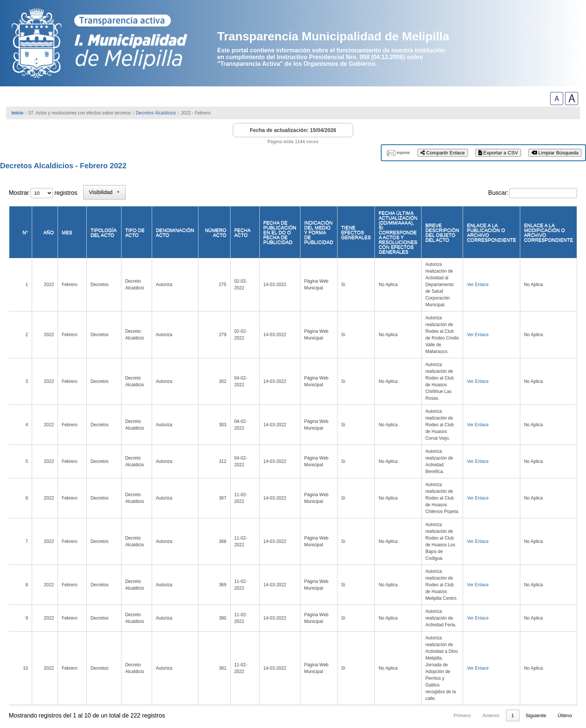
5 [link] (478, 576)
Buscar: (498, 193)
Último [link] (565, 576)
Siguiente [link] (536, 576)
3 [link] (449, 576)
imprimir (403, 153)
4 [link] (464, 576)
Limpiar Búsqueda (555, 153)
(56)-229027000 (34, 698)
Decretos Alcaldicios (156, 113)
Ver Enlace (473, 270)
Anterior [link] (399, 576)
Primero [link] (371, 576)
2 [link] (435, 576)
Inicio (17, 113)
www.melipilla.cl (36, 692)
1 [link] (421, 576)
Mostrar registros (43, 193)
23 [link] (511, 576)
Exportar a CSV (498, 153)
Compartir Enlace (443, 153)
